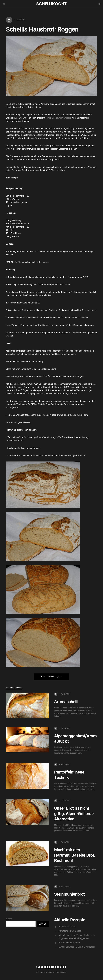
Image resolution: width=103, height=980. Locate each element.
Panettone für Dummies (70, 931)
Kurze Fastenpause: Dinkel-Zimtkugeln (77, 947)
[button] (99, 4)
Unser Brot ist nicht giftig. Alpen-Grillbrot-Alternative (74, 814)
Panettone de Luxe (67, 927)
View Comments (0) (50, 677)
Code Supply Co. (61, 972)
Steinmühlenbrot (69, 894)
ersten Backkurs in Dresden (58, 118)
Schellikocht (51, 4)
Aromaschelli (66, 702)
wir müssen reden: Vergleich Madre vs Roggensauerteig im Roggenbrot (77, 937)
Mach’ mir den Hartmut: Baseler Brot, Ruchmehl (75, 855)
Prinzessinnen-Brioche (69, 943)
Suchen (9, 919)
